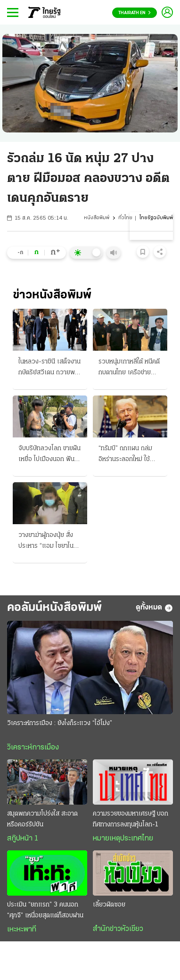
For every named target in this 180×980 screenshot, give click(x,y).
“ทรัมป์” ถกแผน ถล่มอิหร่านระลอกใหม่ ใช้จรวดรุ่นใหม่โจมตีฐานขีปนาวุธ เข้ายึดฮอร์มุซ (127, 455)
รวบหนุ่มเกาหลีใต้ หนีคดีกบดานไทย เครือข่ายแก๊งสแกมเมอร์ (129, 368)
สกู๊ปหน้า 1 (23, 839)
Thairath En (135, 13)
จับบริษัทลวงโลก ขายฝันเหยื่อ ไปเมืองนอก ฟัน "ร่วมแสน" (49, 455)
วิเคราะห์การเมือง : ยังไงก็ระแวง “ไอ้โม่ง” (60, 723)
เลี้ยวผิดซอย (109, 905)
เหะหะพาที (22, 930)
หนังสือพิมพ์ (97, 218)
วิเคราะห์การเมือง (33, 748)
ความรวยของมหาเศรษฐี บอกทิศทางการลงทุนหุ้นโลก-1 (131, 819)
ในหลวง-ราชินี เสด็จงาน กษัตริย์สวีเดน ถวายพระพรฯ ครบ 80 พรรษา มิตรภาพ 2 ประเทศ (49, 368)
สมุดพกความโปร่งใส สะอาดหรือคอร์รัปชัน (42, 819)
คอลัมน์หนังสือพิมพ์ (54, 608)
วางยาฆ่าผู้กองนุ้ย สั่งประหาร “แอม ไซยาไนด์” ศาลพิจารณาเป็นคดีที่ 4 (49, 542)
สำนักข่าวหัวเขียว (118, 929)
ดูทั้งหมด (154, 608)
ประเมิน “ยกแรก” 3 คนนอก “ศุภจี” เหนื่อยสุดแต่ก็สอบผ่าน (45, 910)
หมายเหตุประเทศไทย (123, 839)
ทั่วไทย (125, 218)
